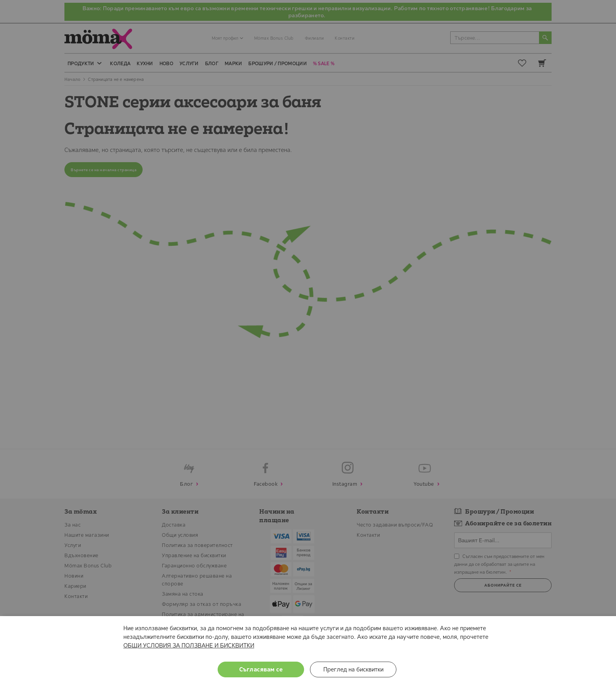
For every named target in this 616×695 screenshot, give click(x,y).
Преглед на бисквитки (353, 669)
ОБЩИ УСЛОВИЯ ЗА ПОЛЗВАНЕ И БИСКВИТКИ (189, 645)
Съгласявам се (261, 669)
